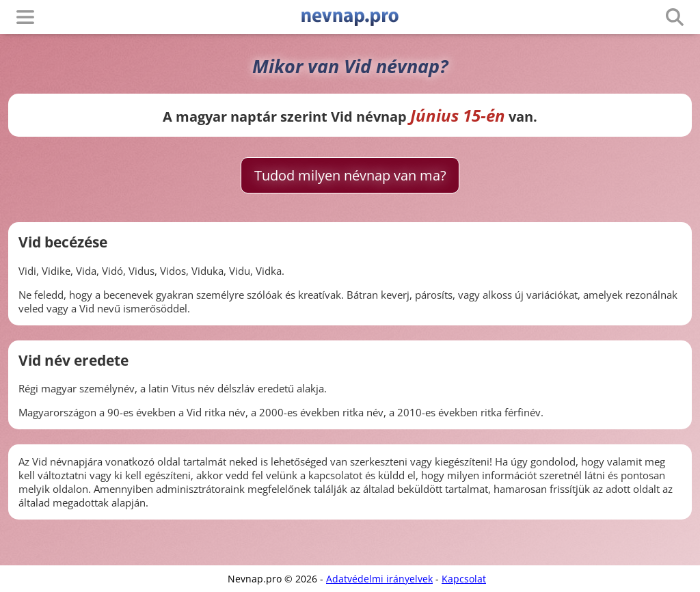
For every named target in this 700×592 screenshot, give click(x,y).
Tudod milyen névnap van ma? (350, 175)
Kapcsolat (464, 579)
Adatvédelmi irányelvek (379, 579)
